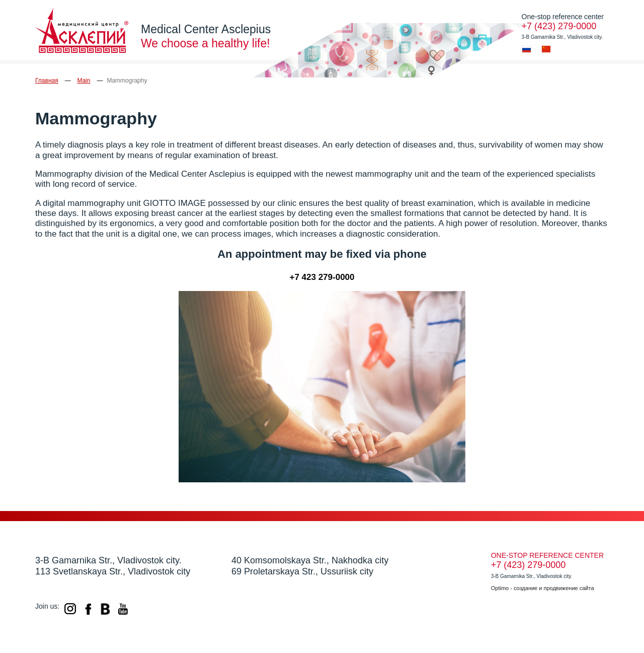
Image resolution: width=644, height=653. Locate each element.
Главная (47, 81)
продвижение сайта (569, 588)
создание (526, 588)
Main (84, 81)
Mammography (127, 81)
